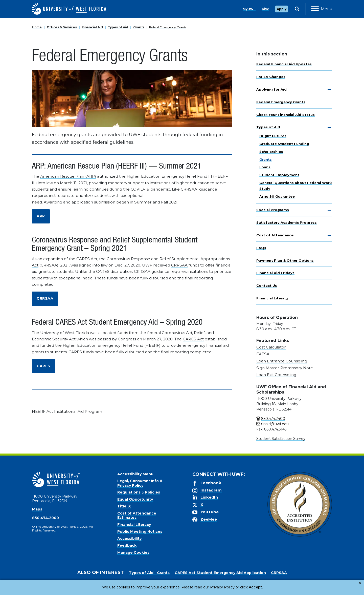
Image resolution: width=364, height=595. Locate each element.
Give (265, 9)
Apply (282, 9)
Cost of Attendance (275, 235)
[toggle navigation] (329, 90)
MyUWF (249, 9)
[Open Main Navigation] (322, 9)
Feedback (127, 545)
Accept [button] (235, 587)
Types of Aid (118, 27)
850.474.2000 (45, 518)
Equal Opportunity (135, 499)
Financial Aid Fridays (275, 273)
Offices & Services (62, 27)
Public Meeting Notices (140, 531)
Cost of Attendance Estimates (137, 516)
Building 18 (266, 404)
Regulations (129, 492)
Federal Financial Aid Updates (284, 64)
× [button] (360, 583)
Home (37, 27)
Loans (265, 167)
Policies (153, 492)
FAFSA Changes (271, 77)
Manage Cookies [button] (263, 587)
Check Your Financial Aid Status (286, 115)
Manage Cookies (133, 552)
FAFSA (263, 354)
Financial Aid (92, 27)
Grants (139, 27)
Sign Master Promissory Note (285, 368)
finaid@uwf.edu (275, 424)
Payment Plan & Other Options (285, 260)
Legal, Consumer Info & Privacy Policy (140, 483)
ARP (41, 216)
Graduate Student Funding (284, 144)
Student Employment (279, 175)
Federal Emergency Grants (168, 27)
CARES (75, 352)
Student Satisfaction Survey (281, 439)
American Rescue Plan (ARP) (68, 176)
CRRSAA (179, 265)
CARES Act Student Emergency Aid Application (220, 573)
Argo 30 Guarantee (277, 196)
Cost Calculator (271, 347)
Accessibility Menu (135, 474)
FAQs (261, 248)
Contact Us (267, 285)
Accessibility (129, 539)
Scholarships (271, 152)
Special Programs (273, 210)
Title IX (124, 506)
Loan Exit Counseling (276, 375)
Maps (37, 509)
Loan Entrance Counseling (282, 361)
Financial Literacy (272, 298)
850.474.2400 (273, 419)
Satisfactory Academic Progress (287, 222)
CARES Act (87, 259)
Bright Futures (273, 136)
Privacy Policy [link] (205, 587)
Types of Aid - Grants (149, 573)
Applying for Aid (271, 89)
